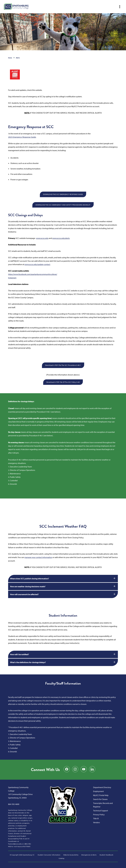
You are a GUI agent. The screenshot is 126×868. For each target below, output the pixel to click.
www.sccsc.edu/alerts (61, 238)
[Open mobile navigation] (120, 7)
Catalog (62, 858)
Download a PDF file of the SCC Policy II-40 (63, 382)
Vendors (96, 822)
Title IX (96, 818)
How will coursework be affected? (63, 594)
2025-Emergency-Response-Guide (22, 137)
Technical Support (101, 811)
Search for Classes (100, 799)
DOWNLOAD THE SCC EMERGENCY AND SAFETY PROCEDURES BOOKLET (63, 205)
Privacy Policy (99, 815)
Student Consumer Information (49, 855)
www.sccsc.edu (42, 238)
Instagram (12, 278)
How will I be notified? (63, 654)
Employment (98, 791)
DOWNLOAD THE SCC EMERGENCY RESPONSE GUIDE (63, 194)
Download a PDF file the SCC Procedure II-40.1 (63, 365)
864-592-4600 (14, 804)
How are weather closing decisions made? (63, 586)
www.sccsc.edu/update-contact (37, 264)
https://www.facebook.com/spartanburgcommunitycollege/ (33, 274)
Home (10, 58)
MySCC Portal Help (101, 795)
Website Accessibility (71, 855)
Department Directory (102, 787)
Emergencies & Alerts (89, 855)
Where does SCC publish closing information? (63, 578)
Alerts (18, 58)
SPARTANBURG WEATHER (63, 508)
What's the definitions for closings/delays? (63, 662)
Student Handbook (106, 855)
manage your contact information (38, 557)
